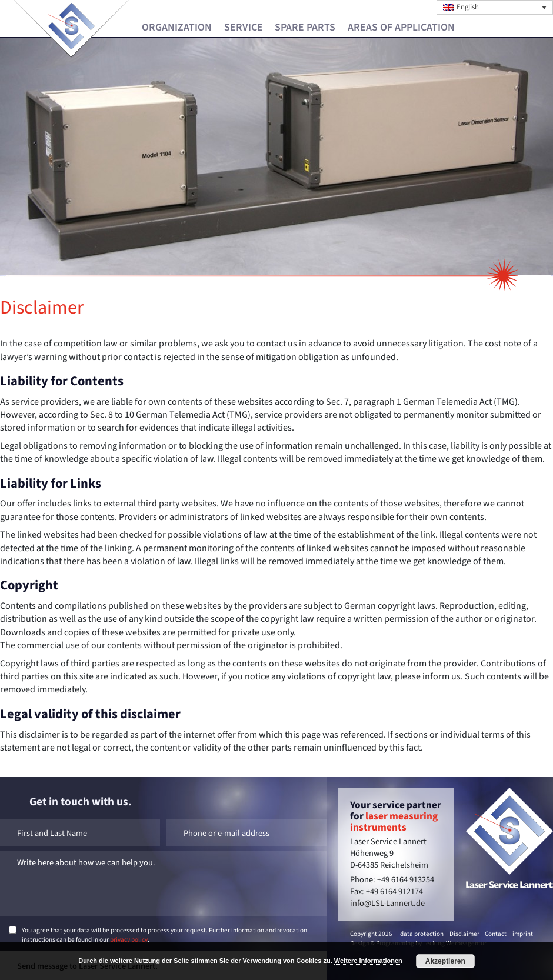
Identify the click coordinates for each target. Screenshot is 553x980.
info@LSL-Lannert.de (387, 903)
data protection (422, 934)
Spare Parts (305, 28)
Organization (177, 28)
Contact (496, 934)
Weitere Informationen (368, 961)
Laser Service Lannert (71, 26)
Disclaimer (464, 934)
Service (244, 28)
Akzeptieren (445, 961)
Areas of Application (401, 28)
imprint (523, 934)
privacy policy (129, 940)
